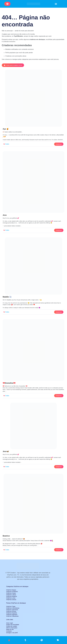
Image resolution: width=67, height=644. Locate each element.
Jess (5, 215)
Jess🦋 (6, 451)
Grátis (7, 144)
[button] (56, 4)
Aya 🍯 (6, 129)
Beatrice (6, 536)
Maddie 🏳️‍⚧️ (7, 297)
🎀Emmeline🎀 (9, 383)
